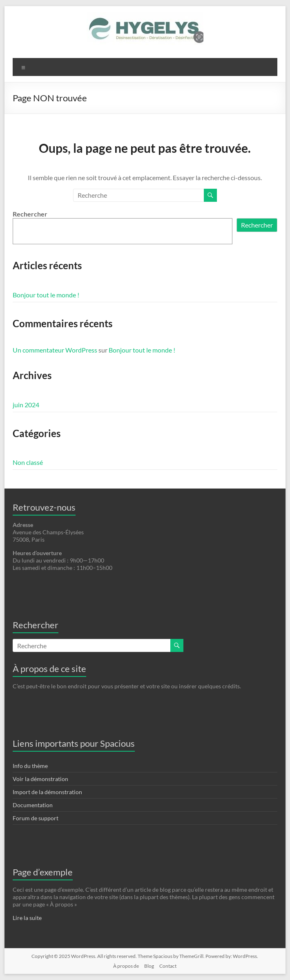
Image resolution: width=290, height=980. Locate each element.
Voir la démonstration (40, 779)
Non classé (28, 462)
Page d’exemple (43, 872)
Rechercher (30, 214)
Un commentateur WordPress (55, 350)
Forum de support (36, 818)
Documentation (33, 805)
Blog (149, 966)
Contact (168, 966)
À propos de (126, 966)
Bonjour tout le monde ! (46, 295)
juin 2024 (26, 405)
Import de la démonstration (47, 792)
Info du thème (30, 766)
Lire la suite (27, 918)
